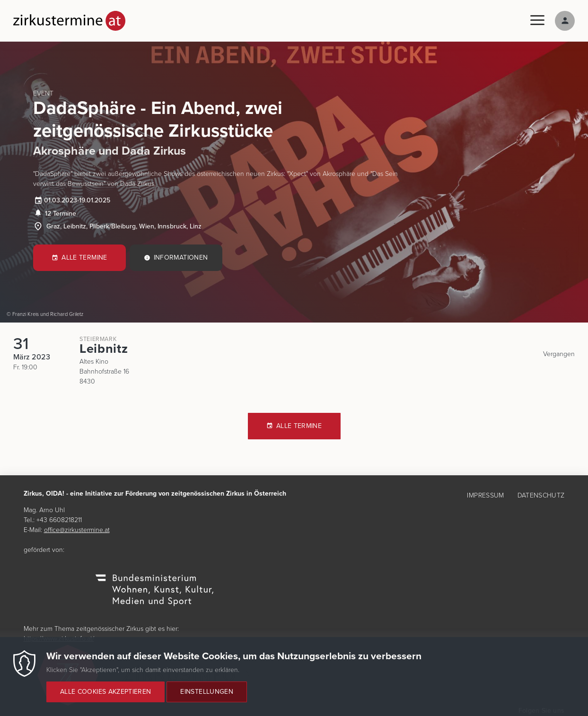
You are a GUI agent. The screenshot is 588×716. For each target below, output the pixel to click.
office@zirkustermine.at (77, 530)
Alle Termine (84, 258)
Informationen (181, 258)
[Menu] (537, 21)
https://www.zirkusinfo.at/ (59, 639)
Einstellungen (207, 697)
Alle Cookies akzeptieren (105, 697)
